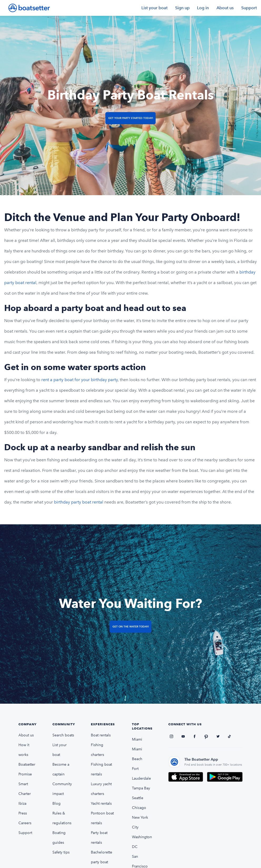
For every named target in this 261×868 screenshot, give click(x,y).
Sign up (182, 8)
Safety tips (61, 852)
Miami (137, 739)
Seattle (138, 798)
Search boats (63, 735)
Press (23, 813)
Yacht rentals (101, 804)
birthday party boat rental (79, 502)
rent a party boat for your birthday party (80, 380)
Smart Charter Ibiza (25, 794)
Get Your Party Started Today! (131, 118)
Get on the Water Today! (131, 627)
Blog (56, 804)
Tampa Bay (141, 788)
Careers (25, 823)
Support (249, 8)
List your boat (154, 8)
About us (225, 8)
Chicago (139, 808)
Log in (203, 8)
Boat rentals (101, 735)
